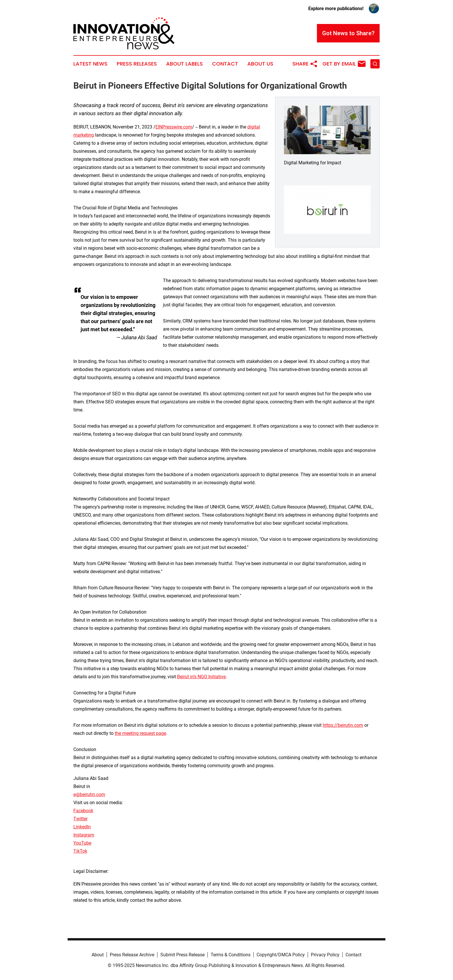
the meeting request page (140, 733)
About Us (260, 64)
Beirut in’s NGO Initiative (201, 677)
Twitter (80, 819)
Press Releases (137, 64)
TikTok (80, 851)
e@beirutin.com (89, 794)
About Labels (184, 64)
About (98, 955)
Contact (225, 64)
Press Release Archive (132, 955)
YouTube (82, 843)
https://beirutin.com (343, 725)
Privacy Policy (325, 955)
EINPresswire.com (174, 127)
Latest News (90, 64)
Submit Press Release (182, 955)
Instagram (84, 835)
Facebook (83, 811)
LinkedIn (82, 827)
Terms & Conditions (231, 955)
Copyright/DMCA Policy (281, 955)
